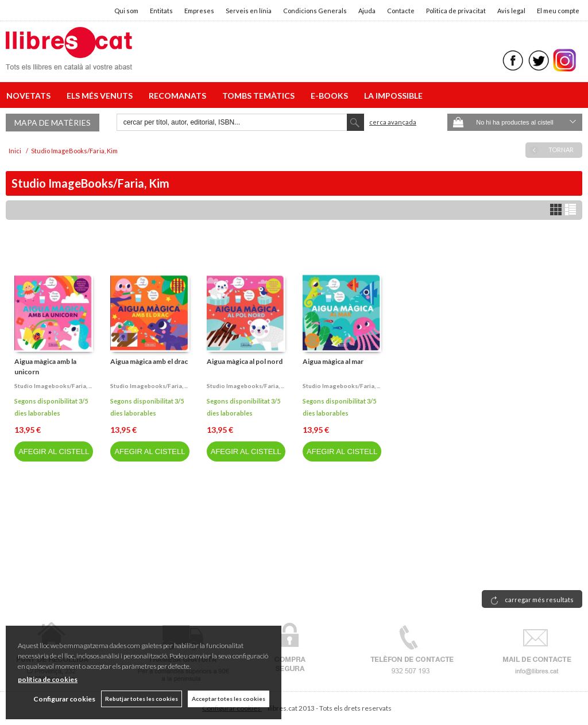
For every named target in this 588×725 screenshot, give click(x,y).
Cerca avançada (393, 122)
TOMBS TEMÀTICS (260, 96)
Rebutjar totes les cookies (142, 699)
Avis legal (511, 11)
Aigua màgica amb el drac (149, 361)
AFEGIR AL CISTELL (54, 451)
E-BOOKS (331, 96)
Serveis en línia (249, 11)
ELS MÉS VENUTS (101, 96)
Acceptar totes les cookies (229, 699)
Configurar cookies (64, 699)
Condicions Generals (315, 11)
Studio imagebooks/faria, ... (53, 386)
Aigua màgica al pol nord (245, 361)
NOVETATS (30, 96)
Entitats (161, 11)
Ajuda (367, 11)
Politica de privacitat (456, 11)
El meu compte (558, 11)
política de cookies (48, 679)
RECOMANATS (179, 96)
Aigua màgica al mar (333, 361)
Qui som (126, 11)
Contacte (401, 11)
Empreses (199, 11)
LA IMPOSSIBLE (393, 96)
